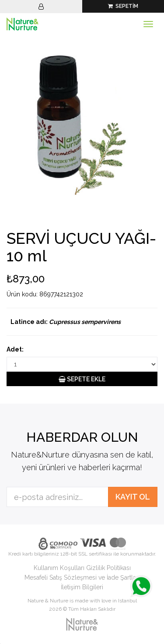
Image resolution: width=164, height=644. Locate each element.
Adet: (15, 349)
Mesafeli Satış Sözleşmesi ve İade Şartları (82, 577)
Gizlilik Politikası (108, 568)
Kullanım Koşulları (59, 568)
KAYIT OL (133, 497)
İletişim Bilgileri (82, 587)
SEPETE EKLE (82, 379)
